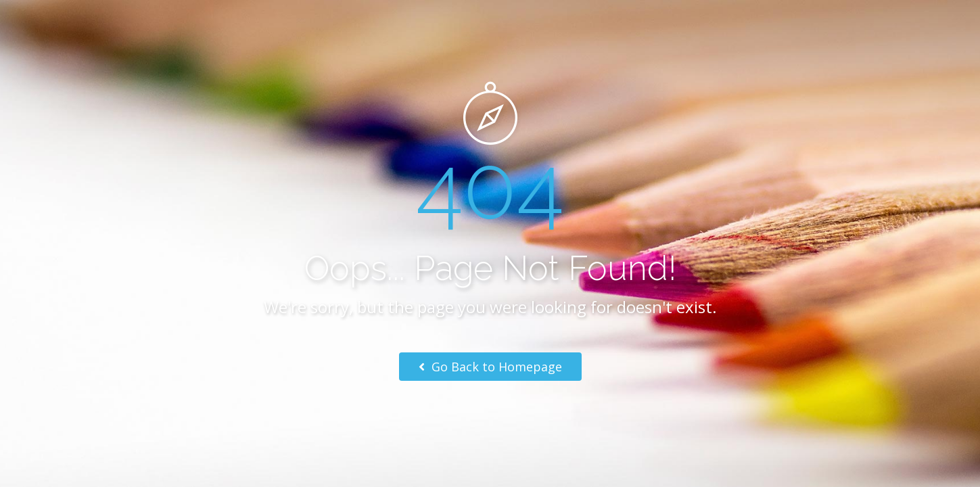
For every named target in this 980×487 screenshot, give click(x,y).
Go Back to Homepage (490, 367)
